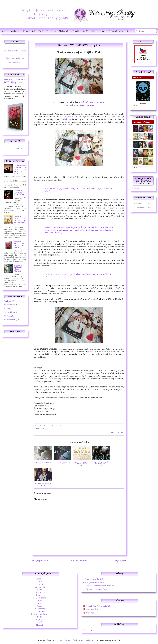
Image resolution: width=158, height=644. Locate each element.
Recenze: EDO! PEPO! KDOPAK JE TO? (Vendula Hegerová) (20, 220)
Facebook (10, 58)
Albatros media (10, 323)
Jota (39, 603)
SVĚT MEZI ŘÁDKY (23, 149)
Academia (8, 301)
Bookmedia (40, 587)
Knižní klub (39, 611)
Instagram (20, 58)
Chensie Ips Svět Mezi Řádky (44, 426)
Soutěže (86, 31)
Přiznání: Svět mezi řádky (96, 589)
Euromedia (39, 592)
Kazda (39, 606)
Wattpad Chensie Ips (94, 582)
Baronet (41, 428)
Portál (39, 622)
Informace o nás (15, 63)
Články (42, 31)
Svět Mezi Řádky (93, 609)
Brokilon (39, 584)
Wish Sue (90, 613)
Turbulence (66, 119)
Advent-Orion (9, 305)
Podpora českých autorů (119, 31)
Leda (39, 617)
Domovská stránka (80, 560)
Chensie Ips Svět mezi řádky (98, 606)
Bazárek (103, 31)
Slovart (40, 625)
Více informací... (117, 432)
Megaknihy (39, 619)
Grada (39, 601)
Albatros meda (10, 320)
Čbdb (40, 590)
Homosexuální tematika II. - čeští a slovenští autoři (20, 169)
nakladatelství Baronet (93, 102)
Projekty (76, 31)
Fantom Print (40, 598)
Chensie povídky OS (94, 579)
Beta (40, 582)
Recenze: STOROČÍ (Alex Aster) (19, 193)
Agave (6, 309)
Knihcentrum (40, 609)
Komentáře (139, 208)
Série (34, 31)
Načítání (135, 188)
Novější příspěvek (40, 560)
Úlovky (26, 31)
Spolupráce (16, 31)
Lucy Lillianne (88, 640)
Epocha (40, 595)
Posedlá (143, 104)
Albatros (7, 316)
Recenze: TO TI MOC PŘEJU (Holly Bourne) (20, 245)
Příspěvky (138, 204)
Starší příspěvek (119, 560)
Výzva (94, 31)
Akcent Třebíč (10, 312)
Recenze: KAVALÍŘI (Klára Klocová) (18, 268)
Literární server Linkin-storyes (99, 586)
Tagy (49, 31)
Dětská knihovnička (62, 31)
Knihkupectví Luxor (39, 614)
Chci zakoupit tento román (79, 106)
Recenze (5, 31)
